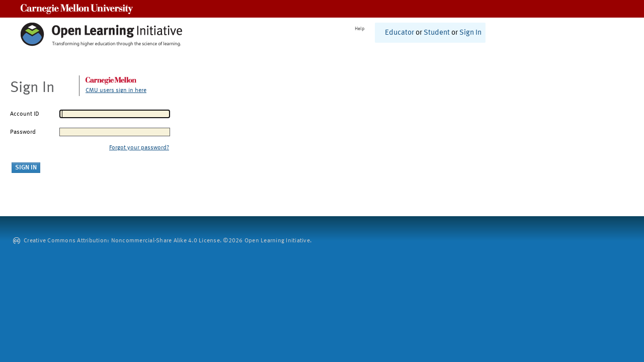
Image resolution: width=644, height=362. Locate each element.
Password (23, 132)
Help (360, 29)
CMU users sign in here (116, 90)
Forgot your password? (139, 148)
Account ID (25, 114)
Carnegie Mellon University (77, 9)
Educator (399, 33)
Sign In (470, 33)
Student (437, 33)
